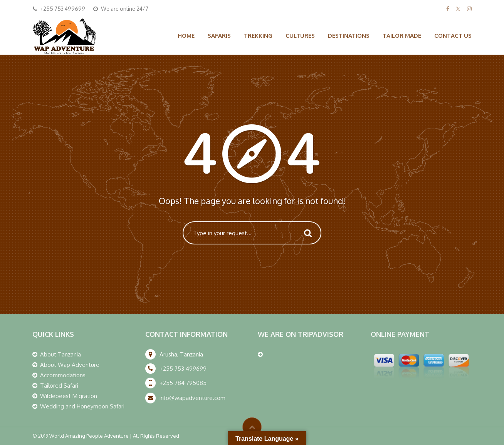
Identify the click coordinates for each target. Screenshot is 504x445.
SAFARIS (219, 36)
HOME (186, 36)
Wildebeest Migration (69, 396)
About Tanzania (60, 354)
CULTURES (300, 36)
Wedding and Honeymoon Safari (82, 406)
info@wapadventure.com (192, 398)
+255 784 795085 (183, 383)
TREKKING (258, 36)
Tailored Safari (59, 386)
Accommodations (63, 375)
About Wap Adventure (70, 365)
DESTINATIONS (349, 36)
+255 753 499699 (183, 369)
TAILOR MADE (402, 36)
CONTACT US (453, 36)
